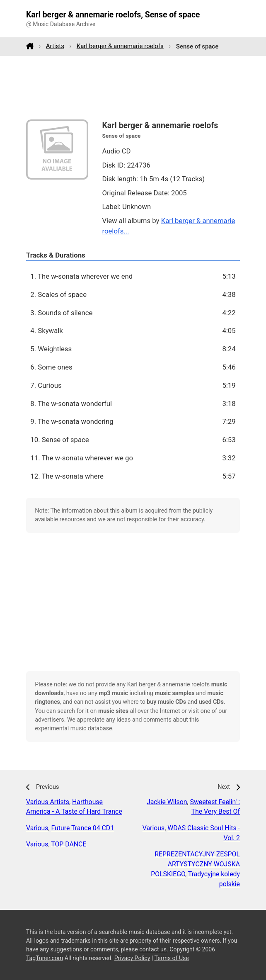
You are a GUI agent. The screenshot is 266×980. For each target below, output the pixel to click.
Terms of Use (171, 958)
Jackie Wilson (167, 802)
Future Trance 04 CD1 (83, 828)
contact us (153, 949)
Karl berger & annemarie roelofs (120, 46)
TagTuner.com (45, 958)
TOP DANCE (69, 844)
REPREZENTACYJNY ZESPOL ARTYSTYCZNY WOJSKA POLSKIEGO (195, 864)
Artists (55, 46)
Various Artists (48, 802)
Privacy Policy (132, 958)
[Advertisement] (133, 88)
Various (37, 828)
